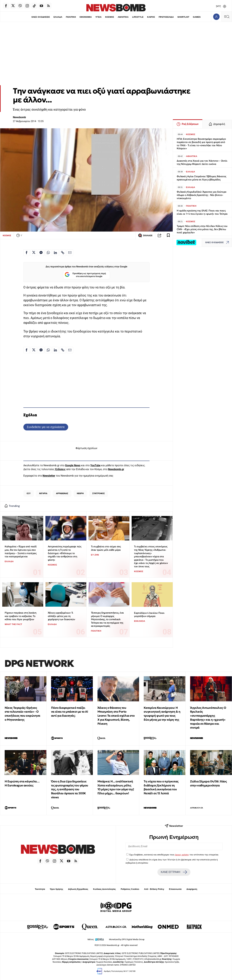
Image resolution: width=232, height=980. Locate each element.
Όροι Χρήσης (57, 889)
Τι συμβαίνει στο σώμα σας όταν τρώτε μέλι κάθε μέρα (106, 548)
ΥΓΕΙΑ (98, 17)
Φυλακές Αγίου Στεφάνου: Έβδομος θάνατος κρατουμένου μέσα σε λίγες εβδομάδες (201, 178)
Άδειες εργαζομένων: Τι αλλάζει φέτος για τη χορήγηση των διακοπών (61, 616)
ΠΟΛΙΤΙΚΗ (70, 17)
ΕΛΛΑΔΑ (57, 17)
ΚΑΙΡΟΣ (151, 17)
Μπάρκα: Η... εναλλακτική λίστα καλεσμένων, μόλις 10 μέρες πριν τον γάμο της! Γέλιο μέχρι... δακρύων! (116, 787)
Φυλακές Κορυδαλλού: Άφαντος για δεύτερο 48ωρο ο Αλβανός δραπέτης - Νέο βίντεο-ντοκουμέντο (202, 195)
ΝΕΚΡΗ (80, 493)
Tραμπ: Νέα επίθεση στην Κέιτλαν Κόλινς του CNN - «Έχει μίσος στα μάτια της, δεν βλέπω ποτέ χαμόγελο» (202, 229)
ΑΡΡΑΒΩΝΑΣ (62, 493)
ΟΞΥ (29, 493)
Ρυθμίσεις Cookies (130, 889)
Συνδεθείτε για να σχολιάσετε (46, 427)
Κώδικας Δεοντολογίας (104, 889)
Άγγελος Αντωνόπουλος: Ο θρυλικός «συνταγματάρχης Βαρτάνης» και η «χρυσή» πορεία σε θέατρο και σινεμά (208, 718)
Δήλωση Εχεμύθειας (78, 889)
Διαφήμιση (192, 889)
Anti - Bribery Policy (154, 889)
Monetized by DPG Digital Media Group (127, 939)
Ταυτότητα (40, 889)
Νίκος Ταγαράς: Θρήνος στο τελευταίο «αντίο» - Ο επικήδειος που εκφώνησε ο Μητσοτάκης (22, 714)
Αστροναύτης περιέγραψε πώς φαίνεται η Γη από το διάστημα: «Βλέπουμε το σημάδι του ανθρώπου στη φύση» (65, 553)
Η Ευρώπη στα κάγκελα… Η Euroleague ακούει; (22, 783)
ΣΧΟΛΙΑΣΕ (145, 235)
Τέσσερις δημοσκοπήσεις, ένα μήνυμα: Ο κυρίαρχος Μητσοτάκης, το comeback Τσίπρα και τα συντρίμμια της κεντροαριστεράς (107, 619)
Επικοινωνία (175, 889)
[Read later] (168, 235)
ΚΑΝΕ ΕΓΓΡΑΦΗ (174, 872)
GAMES (198, 17)
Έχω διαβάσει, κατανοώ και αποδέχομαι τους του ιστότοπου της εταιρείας (174, 855)
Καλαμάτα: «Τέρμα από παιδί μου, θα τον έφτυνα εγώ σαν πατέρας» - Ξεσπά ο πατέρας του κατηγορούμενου (21, 551)
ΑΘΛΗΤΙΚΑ (123, 17)
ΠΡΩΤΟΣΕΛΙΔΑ (167, 17)
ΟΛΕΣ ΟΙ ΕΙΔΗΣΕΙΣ (40, 17)
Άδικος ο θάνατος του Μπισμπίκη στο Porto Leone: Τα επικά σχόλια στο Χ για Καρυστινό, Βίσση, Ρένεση (116, 716)
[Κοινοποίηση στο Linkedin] (55, 253)
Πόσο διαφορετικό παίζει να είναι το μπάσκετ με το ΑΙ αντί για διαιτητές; (70, 712)
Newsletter (49, 476)
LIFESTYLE (138, 17)
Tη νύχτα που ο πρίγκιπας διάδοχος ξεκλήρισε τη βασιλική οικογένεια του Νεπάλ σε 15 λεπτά (161, 787)
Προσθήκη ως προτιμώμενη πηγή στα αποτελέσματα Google (85, 275)
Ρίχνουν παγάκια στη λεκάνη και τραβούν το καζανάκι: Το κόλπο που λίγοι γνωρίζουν (21, 616)
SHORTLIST (184, 17)
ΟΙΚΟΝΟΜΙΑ (85, 17)
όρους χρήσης (182, 855)
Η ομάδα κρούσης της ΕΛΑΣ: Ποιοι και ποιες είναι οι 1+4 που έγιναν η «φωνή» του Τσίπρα (202, 212)
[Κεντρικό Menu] (227, 17)
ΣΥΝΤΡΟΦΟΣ (98, 493)
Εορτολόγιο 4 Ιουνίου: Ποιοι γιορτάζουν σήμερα (149, 615)
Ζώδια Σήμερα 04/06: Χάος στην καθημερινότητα (208, 783)
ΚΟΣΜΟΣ (109, 17)
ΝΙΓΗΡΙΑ (43, 493)
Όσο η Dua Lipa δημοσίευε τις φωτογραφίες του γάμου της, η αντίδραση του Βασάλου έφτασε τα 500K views (70, 789)
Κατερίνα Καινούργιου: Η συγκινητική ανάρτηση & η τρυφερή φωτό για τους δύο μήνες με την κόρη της (162, 714)
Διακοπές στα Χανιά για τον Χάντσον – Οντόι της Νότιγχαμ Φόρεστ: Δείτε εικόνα (202, 162)
